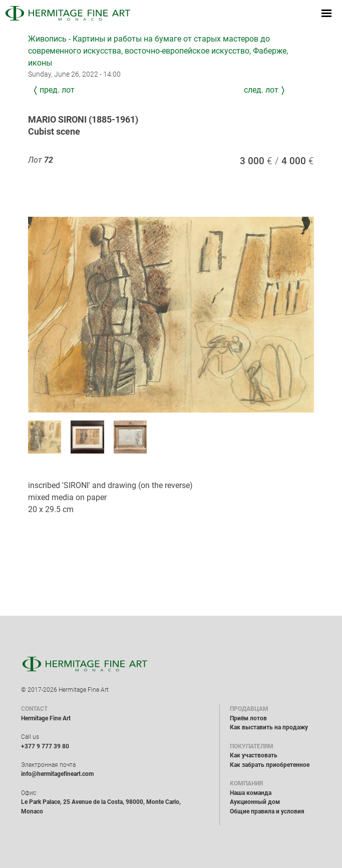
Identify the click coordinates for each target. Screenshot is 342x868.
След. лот (261, 90)
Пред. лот (57, 90)
